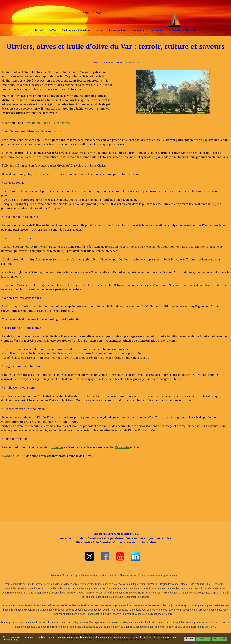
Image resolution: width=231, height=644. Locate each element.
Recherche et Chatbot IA (183, 30)
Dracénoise (122, 447)
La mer (99, 30)
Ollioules (57, 447)
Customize (203, 638)
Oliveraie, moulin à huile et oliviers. (47, 123)
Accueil (39, 30)
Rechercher (93, 614)
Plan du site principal (105, 575)
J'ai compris (220, 638)
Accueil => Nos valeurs (102, 62)
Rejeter (190, 638)
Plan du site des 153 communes (137, 575)
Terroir (119, 62)
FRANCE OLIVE (12, 456)
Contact (85, 575)
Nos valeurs (157, 30)
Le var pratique (118, 30)
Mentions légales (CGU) (64, 575)
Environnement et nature (76, 30)
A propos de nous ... (169, 575)
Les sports (138, 30)
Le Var (52, 30)
